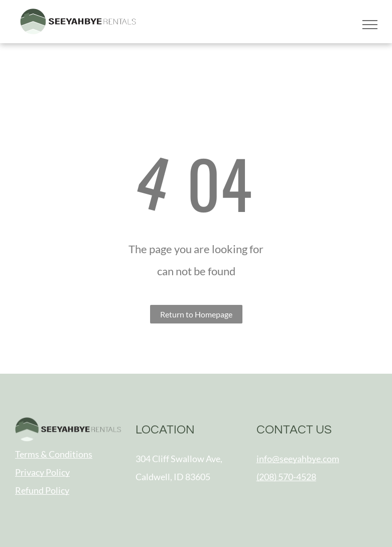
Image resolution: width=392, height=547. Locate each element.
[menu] (370, 25)
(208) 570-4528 (286, 477)
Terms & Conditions (54, 454)
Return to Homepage (196, 314)
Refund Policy (42, 490)
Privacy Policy (42, 472)
